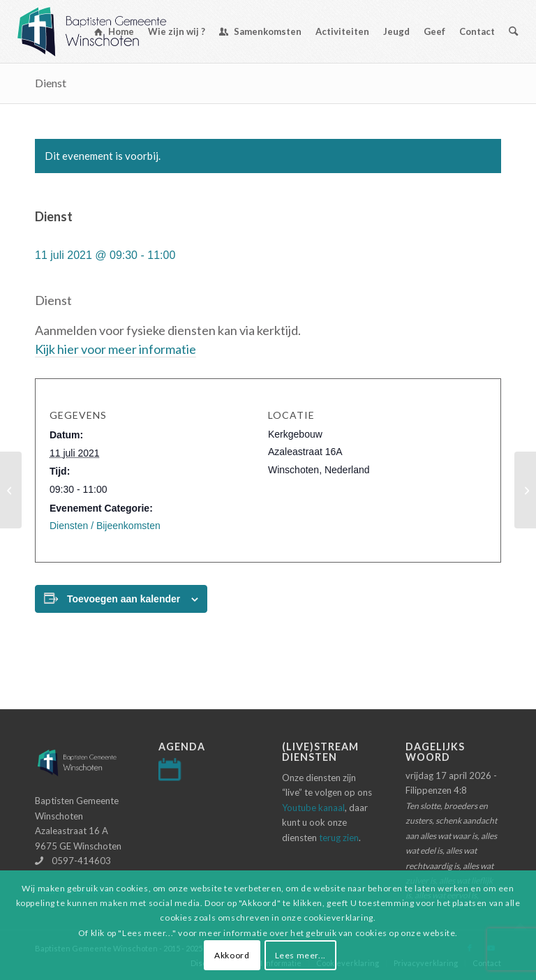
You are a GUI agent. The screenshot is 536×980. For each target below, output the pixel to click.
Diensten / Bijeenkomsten (105, 526)
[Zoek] (513, 31)
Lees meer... (300, 955)
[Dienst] (525, 490)
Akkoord (232, 955)
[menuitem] (114, 31)
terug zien (339, 838)
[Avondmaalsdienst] (11, 490)
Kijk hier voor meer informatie (116, 349)
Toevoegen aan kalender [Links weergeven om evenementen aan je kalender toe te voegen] (124, 599)
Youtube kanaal (313, 808)
